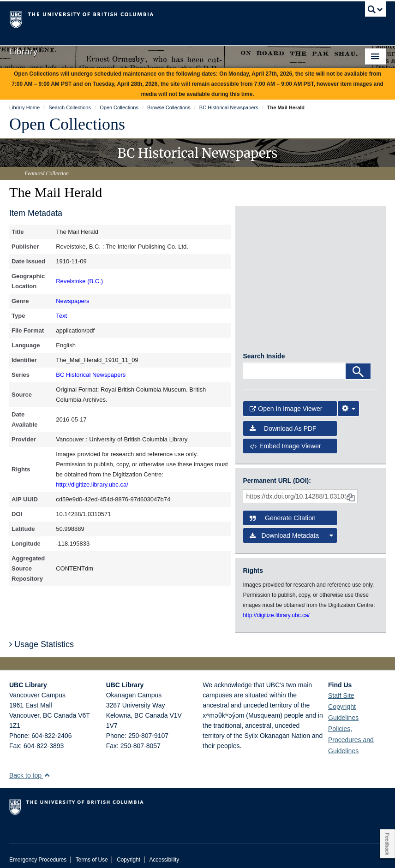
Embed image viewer (285, 439)
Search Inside (264, 349)
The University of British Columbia (169, 19)
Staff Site (341, 688)
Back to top (30, 768)
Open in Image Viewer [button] (286, 401)
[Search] (358, 364)
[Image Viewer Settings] (348, 401)
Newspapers (72, 301)
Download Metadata (291, 528)
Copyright (129, 852)
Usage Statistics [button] (42, 637)
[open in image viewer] (265, 245)
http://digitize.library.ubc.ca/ (92, 485)
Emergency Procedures (38, 852)
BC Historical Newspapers (91, 375)
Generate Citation (282, 511)
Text (61, 316)
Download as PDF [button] (283, 421)
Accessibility (164, 852)
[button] (47, 768)
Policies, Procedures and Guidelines (351, 732)
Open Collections (67, 124)
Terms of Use (92, 852)
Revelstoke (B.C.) (79, 281)
